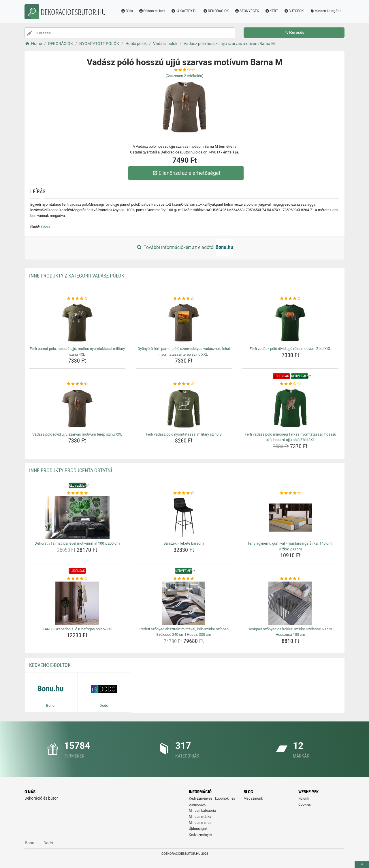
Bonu (45, 227)
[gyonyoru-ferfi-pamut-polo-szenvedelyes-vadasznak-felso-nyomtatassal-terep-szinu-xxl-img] (184, 323)
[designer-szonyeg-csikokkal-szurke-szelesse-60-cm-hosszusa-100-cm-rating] (290, 579)
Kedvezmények (200, 835)
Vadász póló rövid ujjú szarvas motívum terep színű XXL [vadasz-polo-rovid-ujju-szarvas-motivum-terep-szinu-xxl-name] (77, 434)
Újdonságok (198, 829)
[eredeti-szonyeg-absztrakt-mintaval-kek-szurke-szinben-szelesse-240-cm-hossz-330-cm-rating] (184, 579)
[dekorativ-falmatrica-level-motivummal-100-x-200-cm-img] (77, 518)
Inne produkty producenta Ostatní (71, 470)
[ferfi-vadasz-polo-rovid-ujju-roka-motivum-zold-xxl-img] (290, 323)
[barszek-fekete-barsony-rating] (184, 493)
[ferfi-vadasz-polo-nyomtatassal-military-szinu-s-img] (184, 408)
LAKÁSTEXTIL (184, 11)
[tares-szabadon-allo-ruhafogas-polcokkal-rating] (77, 579)
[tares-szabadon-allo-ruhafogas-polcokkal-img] (77, 603)
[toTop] (362, 865)
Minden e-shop (200, 823)
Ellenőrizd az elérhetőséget (186, 173)
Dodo (48, 843)
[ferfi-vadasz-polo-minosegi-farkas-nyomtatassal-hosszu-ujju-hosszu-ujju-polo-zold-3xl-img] (290, 408)
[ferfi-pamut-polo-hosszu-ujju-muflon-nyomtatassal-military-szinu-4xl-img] (77, 323)
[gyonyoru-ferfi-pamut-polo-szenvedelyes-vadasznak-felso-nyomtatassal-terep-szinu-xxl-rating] (184, 299)
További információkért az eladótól (184, 248)
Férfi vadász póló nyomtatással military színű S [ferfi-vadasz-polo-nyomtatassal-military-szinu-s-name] (184, 434)
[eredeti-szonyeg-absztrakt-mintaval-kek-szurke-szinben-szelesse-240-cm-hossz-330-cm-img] (184, 603)
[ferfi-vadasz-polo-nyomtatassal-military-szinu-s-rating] (184, 384)
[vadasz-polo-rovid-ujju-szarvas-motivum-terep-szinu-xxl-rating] (77, 384)
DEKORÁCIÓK (216, 11)
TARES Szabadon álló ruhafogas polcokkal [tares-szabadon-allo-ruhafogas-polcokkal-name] (77, 629)
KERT (272, 11)
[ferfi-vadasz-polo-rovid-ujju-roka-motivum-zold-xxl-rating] (290, 299)
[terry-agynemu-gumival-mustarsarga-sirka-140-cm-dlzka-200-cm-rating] (290, 493)
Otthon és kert (152, 11)
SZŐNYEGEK (247, 11)
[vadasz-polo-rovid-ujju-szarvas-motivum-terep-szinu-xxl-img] (77, 408)
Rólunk (304, 798)
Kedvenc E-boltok (50, 665)
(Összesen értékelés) (184, 76)
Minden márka (200, 817)
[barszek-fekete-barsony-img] (184, 518)
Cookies (305, 805)
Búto (127, 11)
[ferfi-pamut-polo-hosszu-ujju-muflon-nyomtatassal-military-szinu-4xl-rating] (77, 299)
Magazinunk (253, 798)
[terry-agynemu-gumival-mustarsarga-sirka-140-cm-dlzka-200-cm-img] (290, 518)
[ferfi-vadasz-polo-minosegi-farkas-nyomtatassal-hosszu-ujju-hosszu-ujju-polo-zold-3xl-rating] (290, 384)
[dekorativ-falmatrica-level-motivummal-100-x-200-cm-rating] (77, 493)
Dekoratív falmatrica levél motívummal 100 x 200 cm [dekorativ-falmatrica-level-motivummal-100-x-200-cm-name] (77, 543)
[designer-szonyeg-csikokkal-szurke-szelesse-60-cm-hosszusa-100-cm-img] (290, 603)
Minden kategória (326, 11)
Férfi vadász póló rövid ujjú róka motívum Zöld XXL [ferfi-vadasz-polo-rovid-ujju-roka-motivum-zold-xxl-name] (290, 349)
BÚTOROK (294, 11)
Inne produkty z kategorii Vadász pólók (77, 276)
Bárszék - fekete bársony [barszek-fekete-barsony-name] (184, 543)
